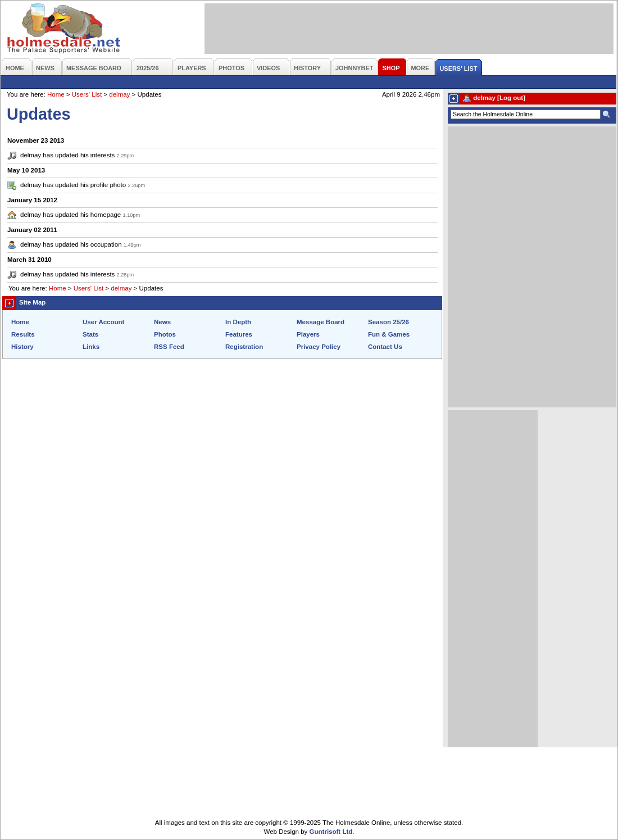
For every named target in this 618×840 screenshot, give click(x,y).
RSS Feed (169, 347)
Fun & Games (389, 334)
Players (308, 334)
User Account (103, 322)
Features (239, 334)
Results (23, 334)
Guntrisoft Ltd (331, 832)
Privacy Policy (319, 347)
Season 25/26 (388, 322)
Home (56, 94)
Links (91, 347)
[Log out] (511, 98)
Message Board (321, 322)
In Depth (238, 322)
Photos (165, 334)
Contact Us (385, 347)
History (22, 347)
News (162, 322)
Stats (90, 334)
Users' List (87, 94)
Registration (244, 347)
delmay (119, 94)
